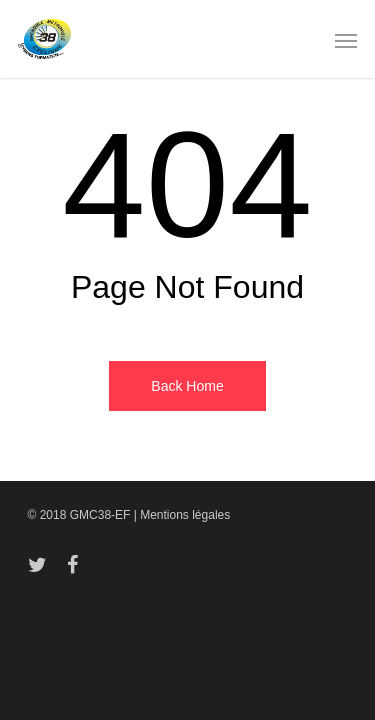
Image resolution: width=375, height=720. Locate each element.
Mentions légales (185, 515)
